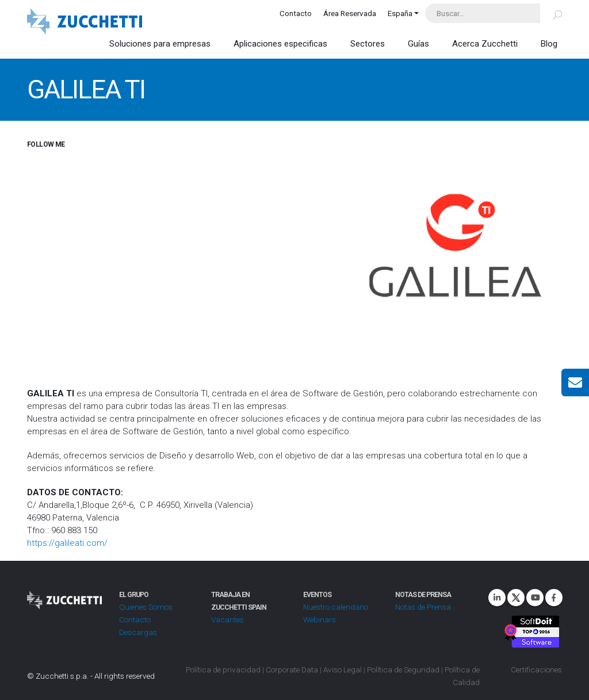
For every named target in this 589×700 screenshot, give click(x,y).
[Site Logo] (85, 23)
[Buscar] (551, 13)
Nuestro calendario (336, 607)
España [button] (400, 13)
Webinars (320, 619)
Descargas (138, 632)
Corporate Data (292, 670)
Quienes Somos (146, 607)
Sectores (368, 44)
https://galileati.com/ (67, 543)
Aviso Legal (343, 670)
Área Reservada (350, 13)
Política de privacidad (223, 670)
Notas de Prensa (423, 607)
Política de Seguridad (403, 670)
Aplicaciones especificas (280, 44)
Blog (549, 44)
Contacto (296, 13)
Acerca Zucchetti (485, 44)
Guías (418, 44)
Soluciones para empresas (160, 44)
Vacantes (227, 619)
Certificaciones (536, 670)
